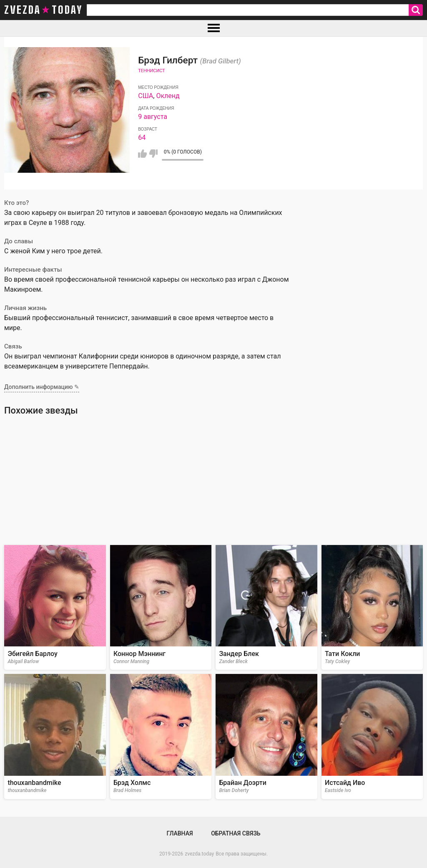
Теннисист (151, 71)
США (146, 96)
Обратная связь (236, 833)
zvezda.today (199, 854)
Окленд (168, 96)
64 (142, 138)
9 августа (153, 117)
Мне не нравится (153, 154)
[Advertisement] (213, 480)
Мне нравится (142, 154)
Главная (180, 833)
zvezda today (43, 10)
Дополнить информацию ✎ (42, 387)
